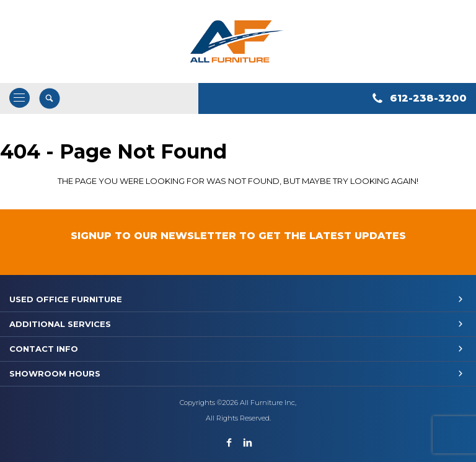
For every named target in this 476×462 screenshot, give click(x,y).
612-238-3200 (428, 98)
